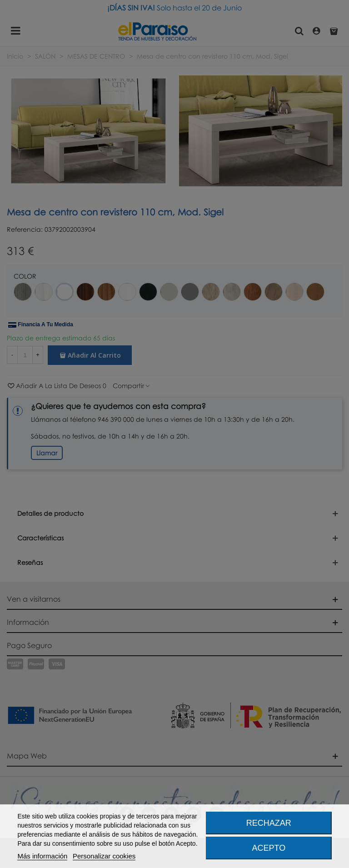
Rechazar (269, 823)
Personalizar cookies (104, 856)
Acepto (269, 848)
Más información (42, 856)
